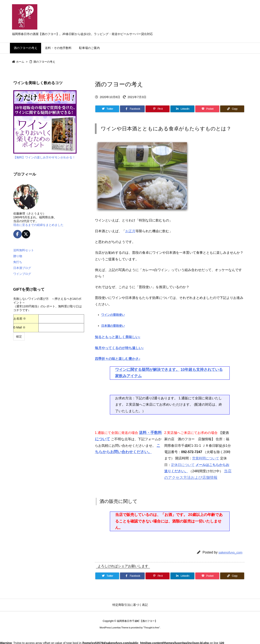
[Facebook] (132, 109)
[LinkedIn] (182, 109)
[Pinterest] (158, 109)
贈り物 (18, 256)
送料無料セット (24, 250)
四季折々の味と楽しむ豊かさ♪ (118, 359)
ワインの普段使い (113, 315)
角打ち (18, 262)
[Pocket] (207, 109)
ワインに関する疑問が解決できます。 (147, 370)
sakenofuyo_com (230, 552)
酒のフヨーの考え (44, 62)
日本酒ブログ (22, 268)
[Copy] (232, 109)
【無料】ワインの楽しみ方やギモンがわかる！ (44, 157)
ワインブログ (22, 274)
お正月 (130, 231)
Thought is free (152, 628)
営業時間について (206, 458)
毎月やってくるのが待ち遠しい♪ (119, 348)
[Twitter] (107, 109)
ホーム (20, 62)
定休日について (183, 465)
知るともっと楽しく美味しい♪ (118, 337)
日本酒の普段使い (113, 326)
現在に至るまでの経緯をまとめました (38, 225)
